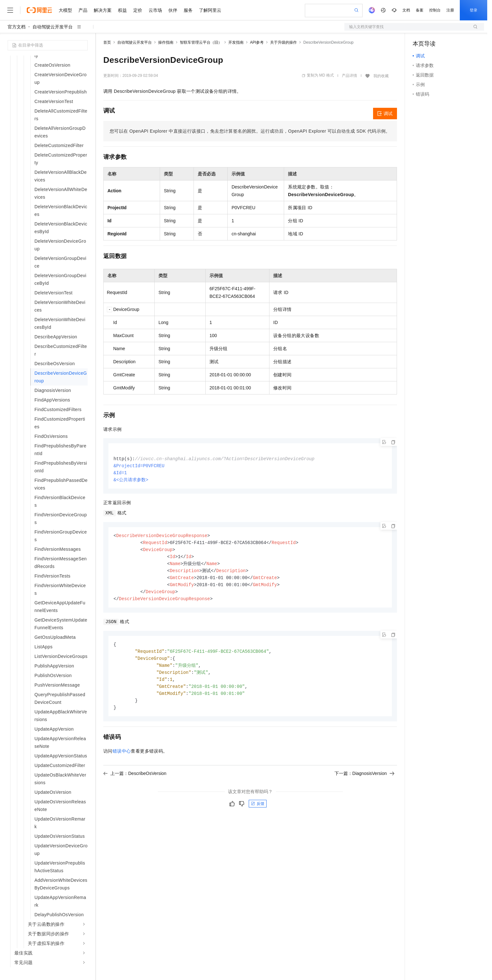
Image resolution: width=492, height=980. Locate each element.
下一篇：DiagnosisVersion (364, 781)
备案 (420, 10)
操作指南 (166, 42)
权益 (122, 10)
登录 (474, 10)
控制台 (435, 10)
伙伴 (173, 10)
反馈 (258, 812)
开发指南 (236, 42)
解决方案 (103, 10)
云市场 (155, 10)
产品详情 (349, 76)
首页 (107, 42)
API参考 (257, 42)
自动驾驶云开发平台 (53, 27)
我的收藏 (381, 76)
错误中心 (122, 759)
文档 (406, 10)
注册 (450, 10)
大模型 (65, 10)
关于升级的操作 (283, 42)
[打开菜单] (10, 10)
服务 (188, 10)
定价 (138, 10)
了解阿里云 (210, 10)
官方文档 (17, 27)
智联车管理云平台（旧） (201, 42)
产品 (83, 10)
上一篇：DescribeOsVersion (135, 781)
